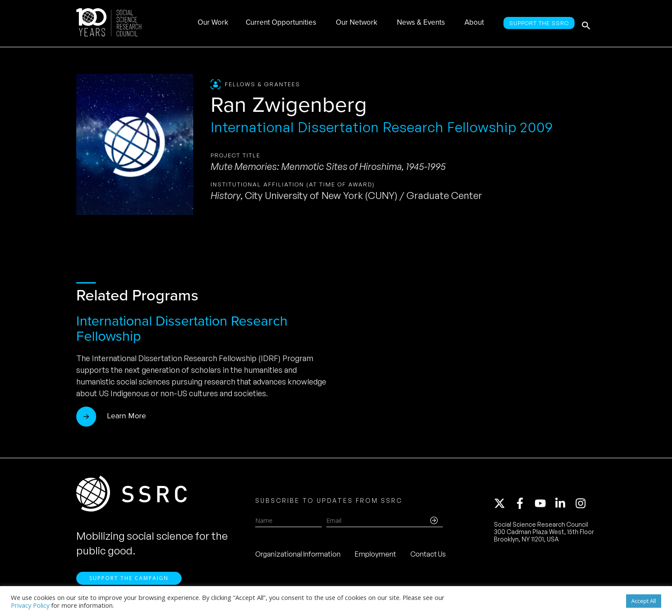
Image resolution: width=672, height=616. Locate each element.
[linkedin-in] (564, 505)
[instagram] (582, 505)
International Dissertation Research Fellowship (182, 328)
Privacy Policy (30, 605)
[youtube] (544, 505)
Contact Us (428, 556)
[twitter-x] (503, 505)
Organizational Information (298, 556)
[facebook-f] (524, 505)
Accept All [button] (644, 601)
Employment (375, 556)
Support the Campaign (129, 582)
